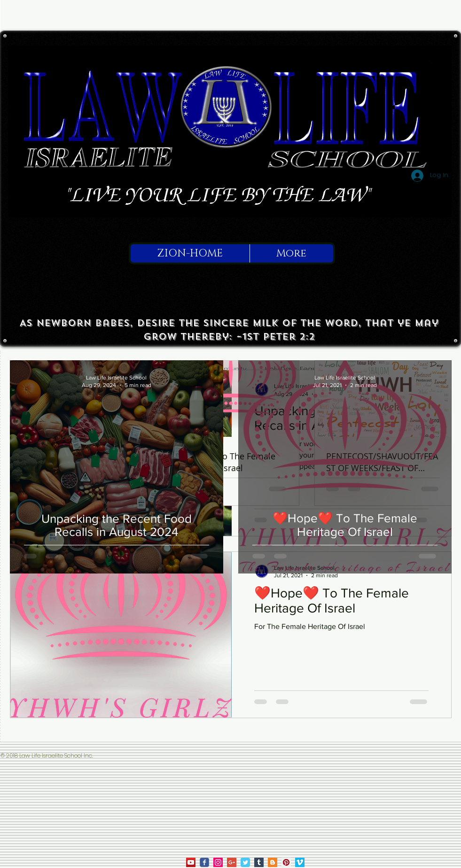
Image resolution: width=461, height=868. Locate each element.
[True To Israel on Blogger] (273, 862)
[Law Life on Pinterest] (286, 862)
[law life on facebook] (204, 862)
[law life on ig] (218, 862)
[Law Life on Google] (232, 862)
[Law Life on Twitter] (245, 862)
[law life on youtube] (191, 862)
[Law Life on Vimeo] (300, 862)
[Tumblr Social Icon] (259, 862)
